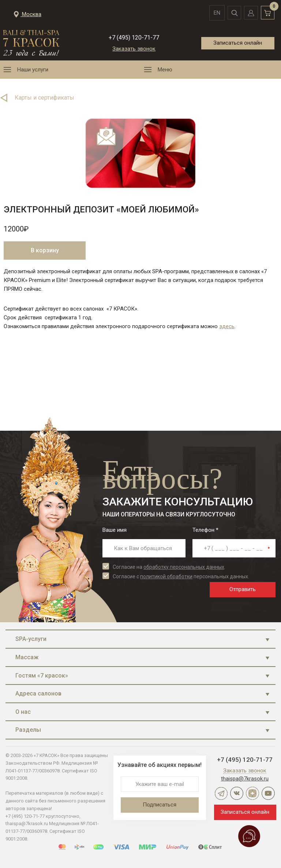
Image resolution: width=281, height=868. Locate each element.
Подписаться (160, 805)
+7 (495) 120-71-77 (134, 38)
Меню (165, 70)
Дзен (252, 793)
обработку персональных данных (184, 567)
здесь (227, 326)
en (211, 13)
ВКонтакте (237, 793)
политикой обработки (166, 576)
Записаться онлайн (237, 42)
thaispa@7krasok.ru (245, 779)
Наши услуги (33, 70)
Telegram (221, 793)
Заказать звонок (134, 49)
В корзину (45, 250)
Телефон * (205, 530)
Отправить (243, 589)
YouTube (268, 793)
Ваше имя (115, 530)
